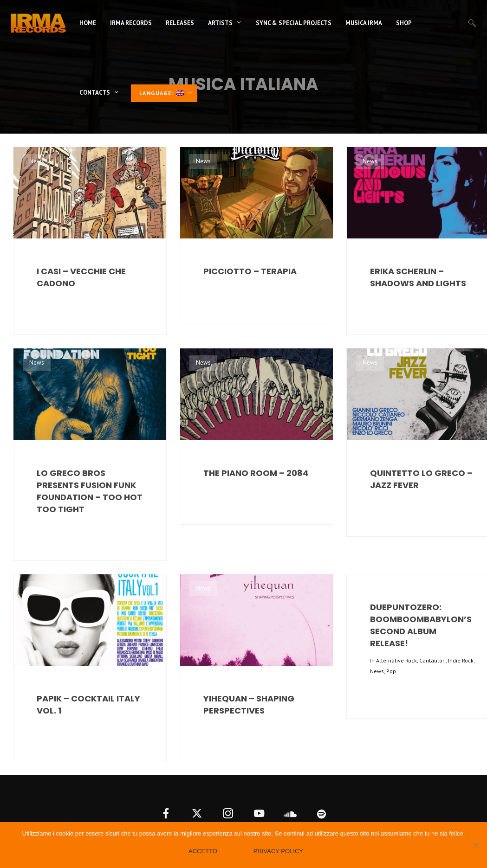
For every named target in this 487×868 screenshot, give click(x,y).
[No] (475, 845)
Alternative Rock (396, 660)
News (37, 161)
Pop (391, 671)
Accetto (203, 851)
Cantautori (432, 660)
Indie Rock (461, 660)
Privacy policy (278, 851)
